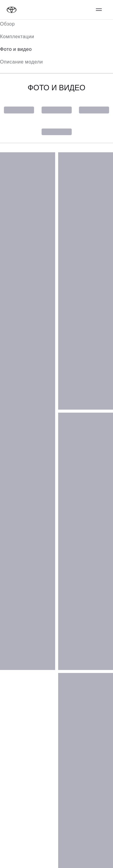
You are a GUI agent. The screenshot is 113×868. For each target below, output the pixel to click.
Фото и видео (16, 49)
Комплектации (17, 37)
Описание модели (21, 62)
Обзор (7, 24)
